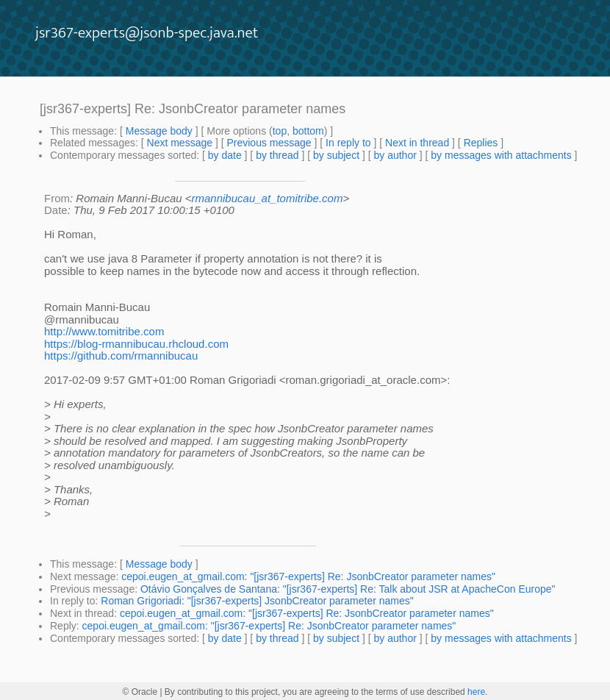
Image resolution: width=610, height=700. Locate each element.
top (280, 131)
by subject (336, 155)
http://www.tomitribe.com (104, 331)
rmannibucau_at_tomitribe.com (268, 198)
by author (395, 155)
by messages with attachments (501, 155)
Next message (180, 143)
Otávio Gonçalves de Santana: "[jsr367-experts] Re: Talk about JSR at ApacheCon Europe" (348, 589)
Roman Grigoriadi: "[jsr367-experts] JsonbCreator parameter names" (257, 601)
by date (225, 155)
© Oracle (140, 692)
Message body (159, 131)
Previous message (269, 143)
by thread (277, 155)
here (476, 692)
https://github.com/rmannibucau (121, 356)
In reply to (348, 143)
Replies (481, 143)
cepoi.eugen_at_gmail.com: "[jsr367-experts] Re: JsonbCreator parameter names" (308, 576)
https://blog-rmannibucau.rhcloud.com (136, 344)
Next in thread (417, 143)
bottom (308, 131)
